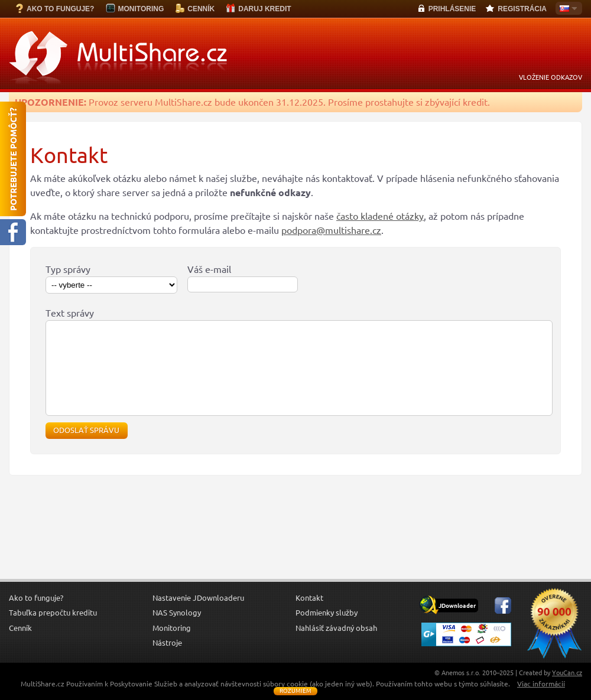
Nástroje (167, 660)
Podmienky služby (327, 630)
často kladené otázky (380, 216)
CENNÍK (201, 9)
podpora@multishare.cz (331, 230)
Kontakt (309, 616)
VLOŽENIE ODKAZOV (551, 77)
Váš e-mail (209, 269)
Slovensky (566, 9)
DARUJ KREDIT (264, 9)
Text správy (70, 313)
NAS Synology (177, 630)
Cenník (20, 646)
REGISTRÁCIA (522, 9)
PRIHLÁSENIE (452, 9)
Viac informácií (541, 684)
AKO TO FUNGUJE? (60, 9)
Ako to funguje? (36, 616)
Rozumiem (295, 691)
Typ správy (68, 269)
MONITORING (141, 9)
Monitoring (172, 646)
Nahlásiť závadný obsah (336, 646)
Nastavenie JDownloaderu (198, 616)
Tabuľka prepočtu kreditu (53, 630)
